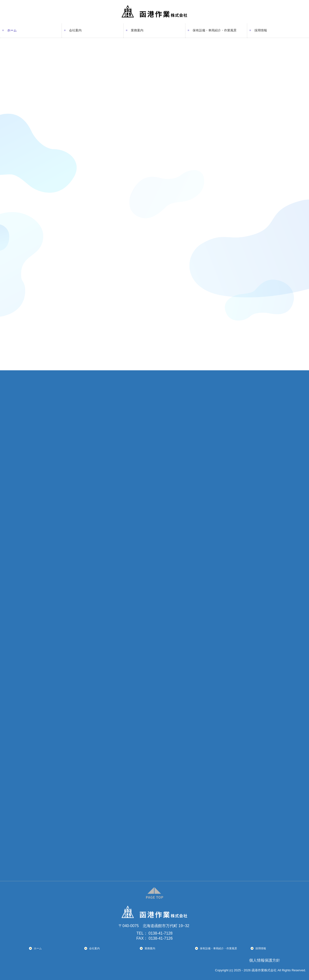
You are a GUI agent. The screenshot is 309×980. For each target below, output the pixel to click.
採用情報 (261, 30)
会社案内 (75, 30)
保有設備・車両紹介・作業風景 (215, 30)
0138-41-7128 (161, 933)
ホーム (12, 30)
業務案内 (137, 30)
